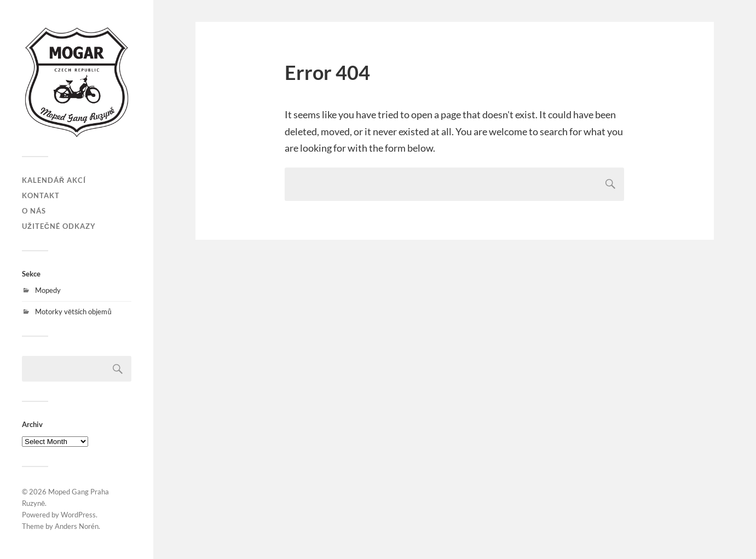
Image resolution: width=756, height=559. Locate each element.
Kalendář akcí (54, 180)
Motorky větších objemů (73, 312)
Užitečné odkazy (59, 226)
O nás (34, 211)
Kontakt (41, 195)
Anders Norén (77, 526)
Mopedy (48, 290)
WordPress (78, 515)
